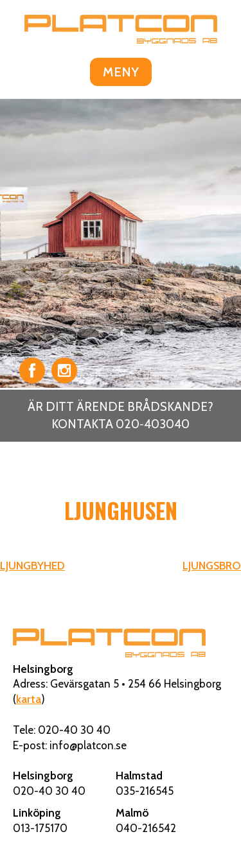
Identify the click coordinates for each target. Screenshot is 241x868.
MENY (121, 72)
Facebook (32, 370)
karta (29, 699)
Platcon (121, 29)
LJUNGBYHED (32, 566)
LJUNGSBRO (212, 566)
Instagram (64, 370)
